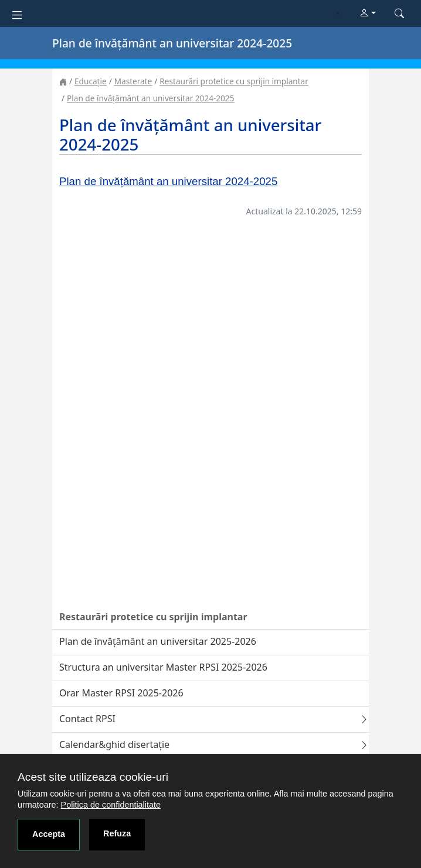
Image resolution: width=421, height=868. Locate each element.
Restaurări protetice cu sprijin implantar (234, 81)
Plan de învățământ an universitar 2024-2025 (150, 98)
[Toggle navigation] (17, 14)
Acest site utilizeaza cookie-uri (93, 777)
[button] (368, 13)
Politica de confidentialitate (111, 805)
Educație (91, 81)
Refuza (117, 833)
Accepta (49, 834)
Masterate (133, 81)
